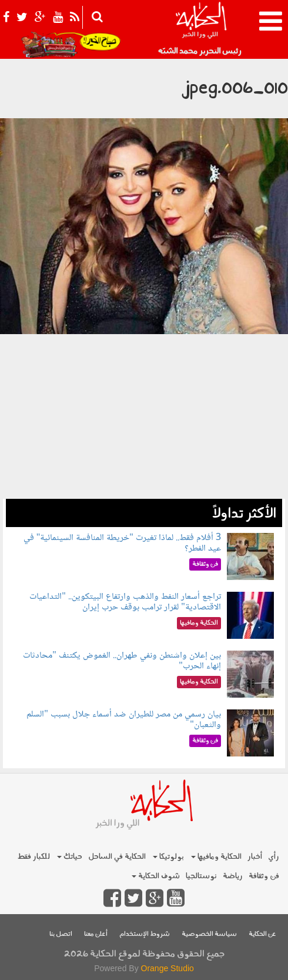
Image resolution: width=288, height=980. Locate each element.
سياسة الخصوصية (209, 934)
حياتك (70, 857)
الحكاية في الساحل (117, 857)
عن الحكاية (262, 934)
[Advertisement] (144, 416)
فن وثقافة (264, 876)
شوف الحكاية (156, 876)
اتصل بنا (61, 934)
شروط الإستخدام (145, 934)
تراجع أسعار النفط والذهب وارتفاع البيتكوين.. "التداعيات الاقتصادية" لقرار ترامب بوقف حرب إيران (125, 602)
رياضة (233, 876)
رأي (274, 857)
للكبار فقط (34, 857)
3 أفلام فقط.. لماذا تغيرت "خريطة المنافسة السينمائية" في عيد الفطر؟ (122, 543)
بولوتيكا (168, 857)
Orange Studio (168, 968)
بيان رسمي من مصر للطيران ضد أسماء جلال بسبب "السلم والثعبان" (124, 720)
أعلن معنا (96, 934)
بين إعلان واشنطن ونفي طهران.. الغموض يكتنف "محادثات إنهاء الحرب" (122, 661)
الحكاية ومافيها (216, 857)
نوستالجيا (201, 876)
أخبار (255, 857)
